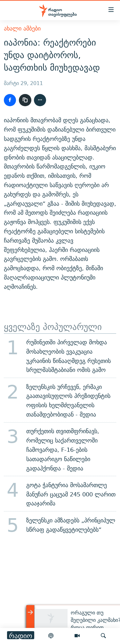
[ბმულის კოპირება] (25, 100)
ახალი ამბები (22, 28)
